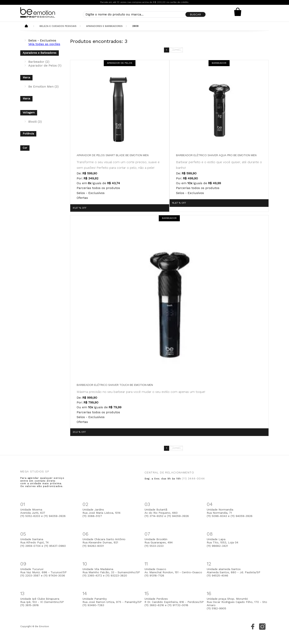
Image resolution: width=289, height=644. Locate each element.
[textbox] (145, 14)
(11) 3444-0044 (193, 478)
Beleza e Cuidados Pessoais (58, 26)
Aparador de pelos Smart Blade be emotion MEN (113, 155)
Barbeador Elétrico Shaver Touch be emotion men (115, 385)
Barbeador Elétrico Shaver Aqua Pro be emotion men (216, 155)
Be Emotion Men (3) (43, 86)
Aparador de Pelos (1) (45, 65)
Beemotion (26, 26)
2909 (135, 26)
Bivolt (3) (35, 122)
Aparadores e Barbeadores (104, 26)
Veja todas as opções (44, 44)
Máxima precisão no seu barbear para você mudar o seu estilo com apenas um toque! (141, 392)
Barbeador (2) (39, 62)
